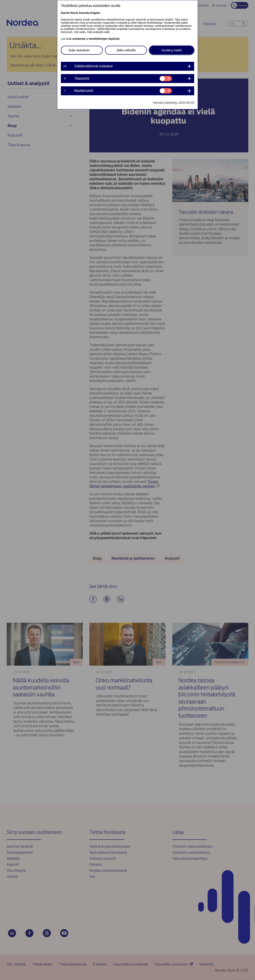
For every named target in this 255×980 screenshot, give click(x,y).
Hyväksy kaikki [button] (172, 50)
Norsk (74, 13)
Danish (65, 13)
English (95, 13)
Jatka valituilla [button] (126, 50)
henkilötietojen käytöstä (104, 39)
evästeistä (79, 39)
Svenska (84, 13)
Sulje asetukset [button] (79, 50)
